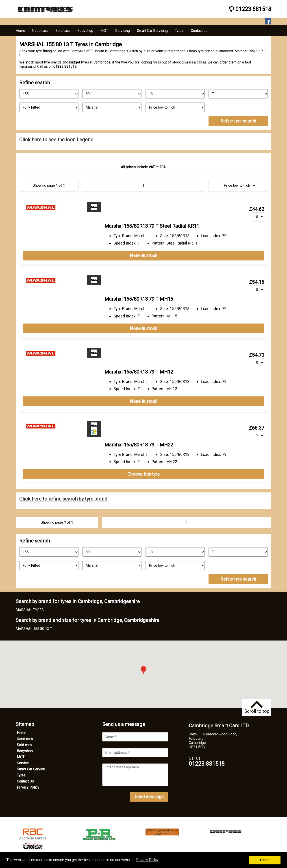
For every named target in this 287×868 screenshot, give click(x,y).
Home (22, 733)
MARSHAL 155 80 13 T (34, 629)
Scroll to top (257, 707)
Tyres (21, 775)
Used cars (25, 739)
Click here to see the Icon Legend (56, 140)
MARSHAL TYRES (30, 610)
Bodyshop (25, 751)
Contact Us (25, 781)
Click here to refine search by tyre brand (63, 499)
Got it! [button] (265, 860)
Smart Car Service (31, 769)
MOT (21, 757)
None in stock (144, 256)
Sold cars (24, 745)
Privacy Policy (28, 787)
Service (23, 763)
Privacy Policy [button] (147, 860)
